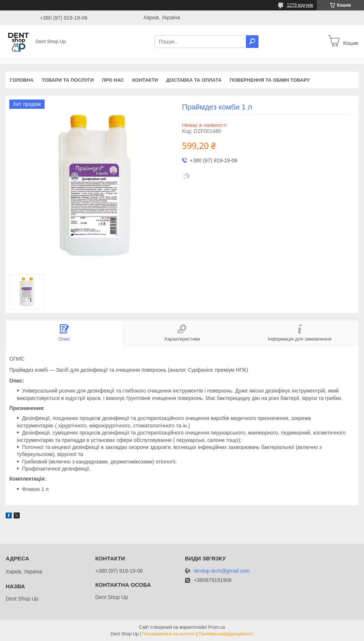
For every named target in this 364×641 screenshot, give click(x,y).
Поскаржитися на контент (169, 634)
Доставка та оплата (194, 80)
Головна (22, 80)
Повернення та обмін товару (270, 80)
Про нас (113, 80)
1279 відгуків (300, 5)
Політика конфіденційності (226, 634)
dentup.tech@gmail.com (222, 571)
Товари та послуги (68, 80)
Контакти (145, 80)
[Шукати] (252, 42)
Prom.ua (217, 627)
